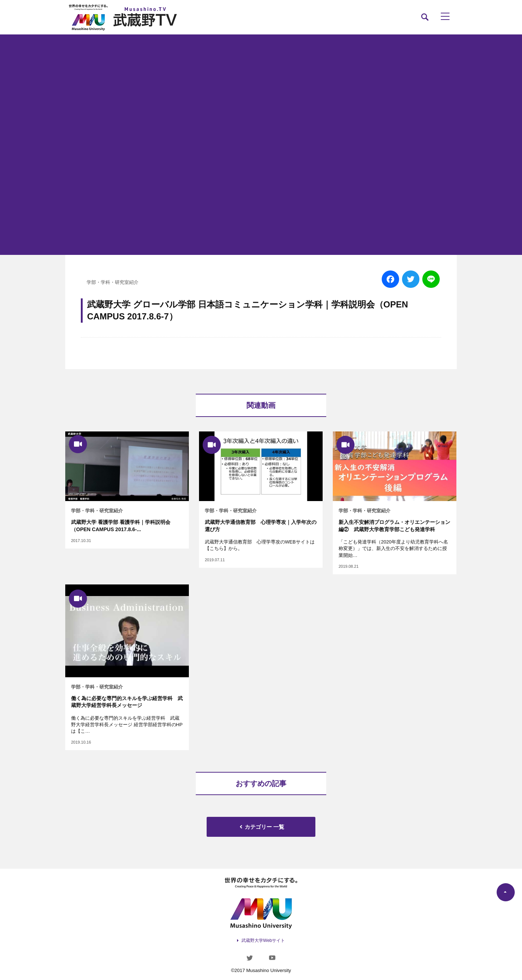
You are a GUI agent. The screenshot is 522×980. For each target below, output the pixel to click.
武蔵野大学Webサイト (263, 940)
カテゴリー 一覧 (261, 827)
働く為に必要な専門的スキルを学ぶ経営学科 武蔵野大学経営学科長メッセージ (127, 702)
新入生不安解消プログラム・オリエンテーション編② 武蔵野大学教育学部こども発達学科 (394, 526)
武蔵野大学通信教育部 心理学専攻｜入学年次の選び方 (261, 526)
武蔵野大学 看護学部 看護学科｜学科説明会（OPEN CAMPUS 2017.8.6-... (121, 526)
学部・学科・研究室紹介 (113, 282)
